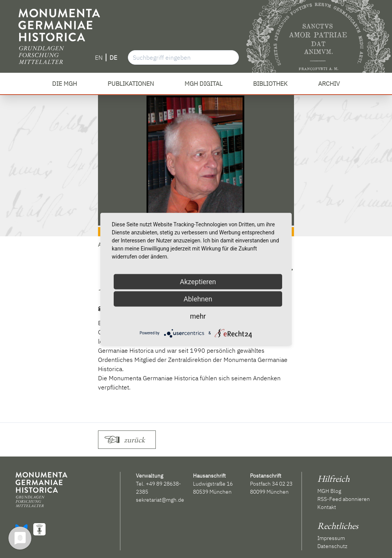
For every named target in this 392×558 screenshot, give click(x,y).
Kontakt (327, 507)
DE (113, 57)
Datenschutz (332, 546)
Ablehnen (198, 299)
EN (99, 57)
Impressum (331, 538)
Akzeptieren (198, 281)
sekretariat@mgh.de (160, 500)
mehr (198, 316)
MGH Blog (329, 491)
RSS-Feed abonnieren (344, 499)
